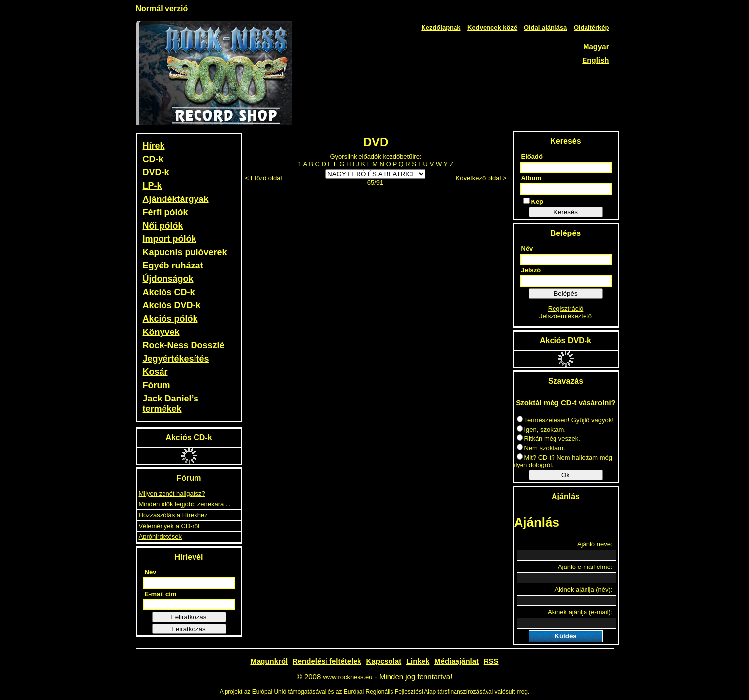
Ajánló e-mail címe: (585, 567)
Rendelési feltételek (327, 661)
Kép (534, 201)
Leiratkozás (189, 629)
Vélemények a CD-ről (169, 526)
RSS (491, 661)
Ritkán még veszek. (548, 439)
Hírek (154, 146)
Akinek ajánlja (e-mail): (580, 612)
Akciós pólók (170, 319)
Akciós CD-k (169, 292)
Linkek (418, 661)
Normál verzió (162, 9)
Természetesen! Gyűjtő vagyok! (565, 420)
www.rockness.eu (347, 677)
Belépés (565, 293)
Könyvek (161, 332)
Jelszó (531, 270)
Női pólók (163, 226)
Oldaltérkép (591, 27)
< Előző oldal (264, 178)
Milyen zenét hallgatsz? (172, 493)
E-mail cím (161, 594)
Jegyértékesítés (176, 359)
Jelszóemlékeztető (566, 316)
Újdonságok (168, 279)
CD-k (153, 159)
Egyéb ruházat (173, 266)
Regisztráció (566, 309)
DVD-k (156, 172)
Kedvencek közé (492, 27)
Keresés (566, 212)
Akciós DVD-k (172, 305)
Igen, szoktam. (541, 429)
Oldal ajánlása (545, 27)
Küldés (565, 636)
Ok (566, 475)
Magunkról (269, 661)
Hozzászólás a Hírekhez (173, 515)
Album (531, 178)
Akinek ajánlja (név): (583, 589)
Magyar (596, 47)
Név (151, 572)
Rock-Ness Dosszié (184, 345)
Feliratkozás (189, 617)
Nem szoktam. (541, 448)
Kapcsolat (384, 661)
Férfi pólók (165, 212)
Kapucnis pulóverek (185, 252)
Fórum (157, 385)
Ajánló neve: (595, 544)
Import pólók (170, 239)
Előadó (532, 156)
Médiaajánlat (456, 661)
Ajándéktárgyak (176, 199)
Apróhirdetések (160, 537)
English (595, 60)
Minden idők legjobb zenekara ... (185, 504)
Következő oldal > (481, 178)
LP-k (152, 186)
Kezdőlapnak (441, 27)
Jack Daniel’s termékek (171, 404)
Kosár (155, 372)
